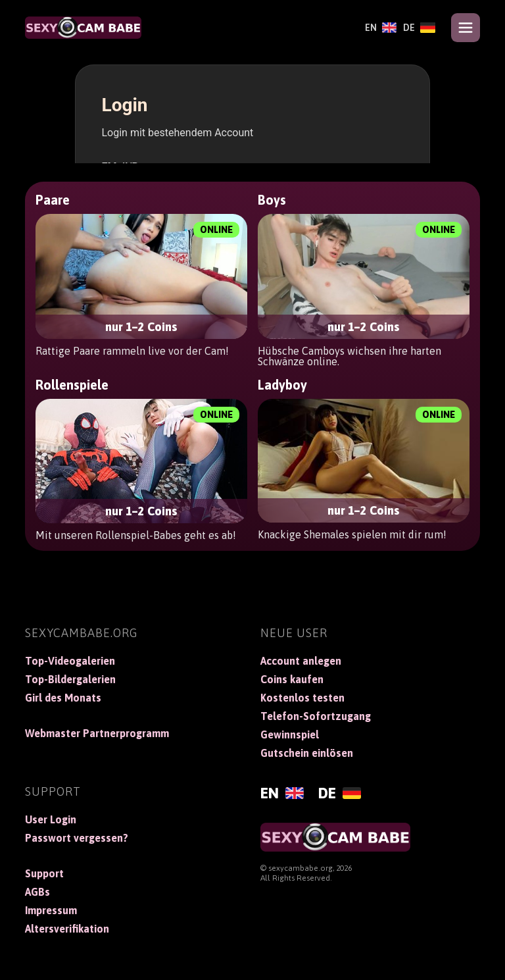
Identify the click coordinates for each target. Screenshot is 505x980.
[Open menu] (466, 28)
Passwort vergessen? (77, 838)
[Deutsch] (419, 28)
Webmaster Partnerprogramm (97, 733)
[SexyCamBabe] (83, 28)
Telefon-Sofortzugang (316, 716)
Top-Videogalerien (70, 661)
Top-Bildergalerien (70, 679)
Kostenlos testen (302, 698)
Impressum (51, 910)
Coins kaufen (292, 679)
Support (44, 873)
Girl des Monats (63, 698)
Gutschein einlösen (307, 753)
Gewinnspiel (290, 735)
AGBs (37, 892)
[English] (381, 28)
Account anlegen (301, 661)
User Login (51, 819)
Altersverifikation (67, 929)
